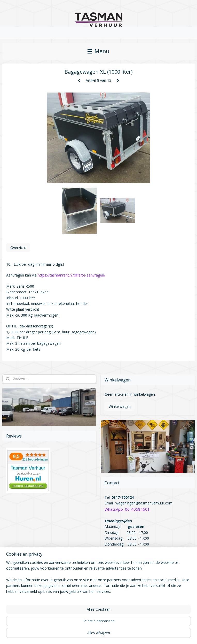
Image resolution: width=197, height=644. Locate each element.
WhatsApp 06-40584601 (127, 509)
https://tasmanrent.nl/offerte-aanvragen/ (72, 275)
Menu (98, 51)
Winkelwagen (120, 406)
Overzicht (18, 248)
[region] (64, 615)
